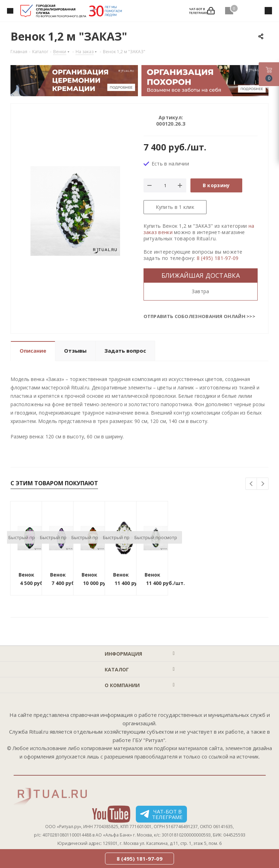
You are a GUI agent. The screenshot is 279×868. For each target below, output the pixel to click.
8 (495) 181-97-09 (218, 258)
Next (263, 484)
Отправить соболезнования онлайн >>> (200, 316)
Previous (252, 484)
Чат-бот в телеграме (161, 814)
